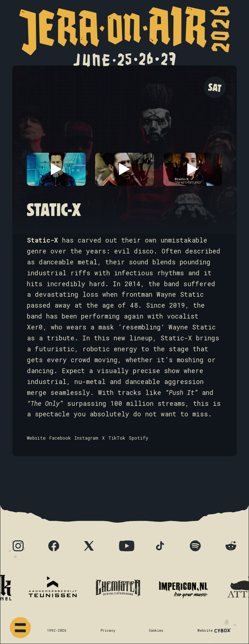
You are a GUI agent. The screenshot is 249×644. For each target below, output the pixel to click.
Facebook (60, 438)
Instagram (86, 438)
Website (36, 438)
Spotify (138, 438)
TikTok (117, 438)
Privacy (108, 630)
